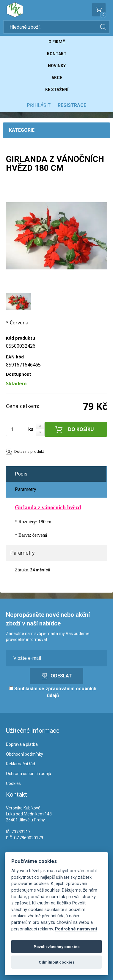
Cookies (13, 783)
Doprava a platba (22, 744)
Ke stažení (57, 90)
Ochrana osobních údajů (29, 774)
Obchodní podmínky (25, 754)
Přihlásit (39, 105)
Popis (21, 474)
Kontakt (57, 54)
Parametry (26, 489)
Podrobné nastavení (76, 929)
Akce (57, 78)
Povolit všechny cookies (57, 947)
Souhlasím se (53, 692)
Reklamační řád (21, 764)
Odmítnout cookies (57, 962)
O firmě (57, 42)
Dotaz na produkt (29, 451)
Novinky (57, 66)
